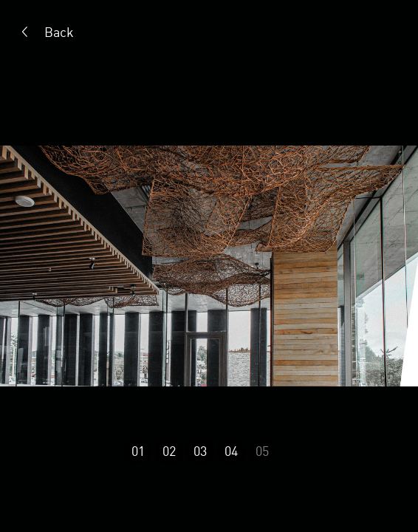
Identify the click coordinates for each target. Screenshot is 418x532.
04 (231, 451)
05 (262, 451)
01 (138, 451)
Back (59, 32)
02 (169, 451)
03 (200, 451)
